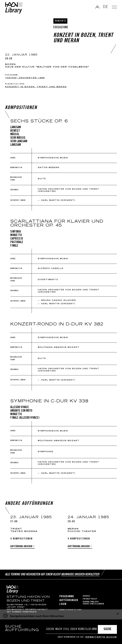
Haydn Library (14, 8)
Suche (107, 629)
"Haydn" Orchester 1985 (25, 78)
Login (63, 604)
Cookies (86, 596)
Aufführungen (69, 600)
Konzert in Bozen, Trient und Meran (36, 87)
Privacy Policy (90, 599)
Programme (67, 597)
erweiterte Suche (101, 637)
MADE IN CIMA (75, 610)
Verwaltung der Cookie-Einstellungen (93, 603)
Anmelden (97, 7)
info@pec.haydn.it (36, 610)
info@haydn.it (15, 610)
